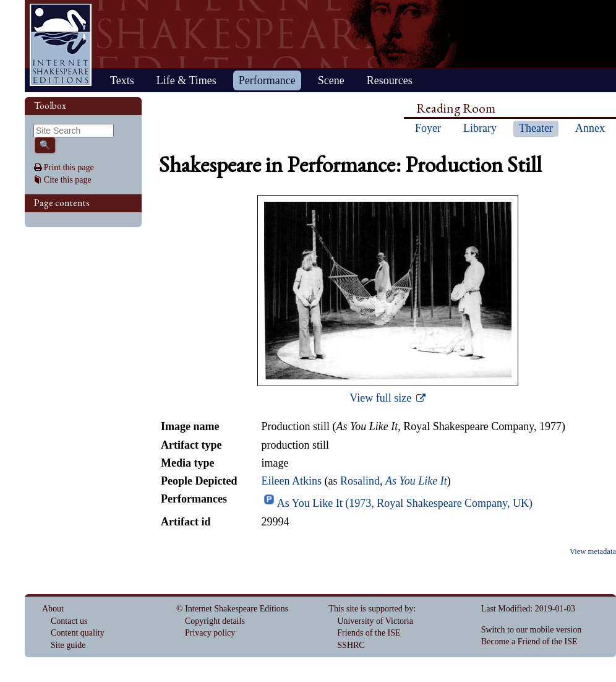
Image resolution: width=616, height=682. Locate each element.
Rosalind (360, 481)
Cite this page (68, 180)
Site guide (68, 645)
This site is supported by (371, 609)
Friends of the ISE (369, 633)
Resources (390, 80)
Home (61, 45)
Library (480, 128)
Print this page (69, 167)
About (53, 609)
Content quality (78, 633)
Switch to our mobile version (532, 630)
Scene (331, 80)
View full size (382, 398)
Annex (590, 128)
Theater (536, 128)
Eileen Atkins (291, 481)
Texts (122, 80)
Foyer (428, 128)
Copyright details (215, 621)
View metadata (593, 551)
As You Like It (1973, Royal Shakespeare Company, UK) (405, 503)
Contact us (69, 621)
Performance (267, 80)
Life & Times (186, 80)
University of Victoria (375, 621)
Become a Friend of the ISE (529, 641)
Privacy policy (210, 633)
